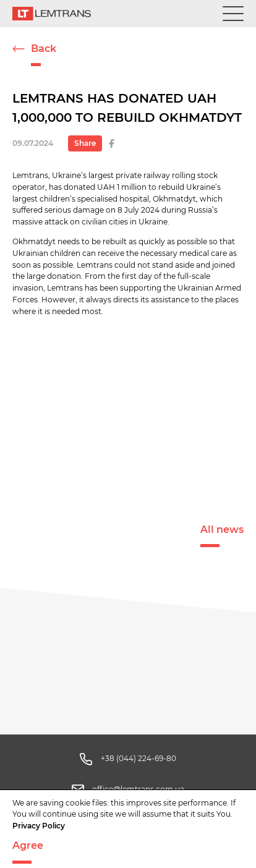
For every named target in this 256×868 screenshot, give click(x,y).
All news (222, 530)
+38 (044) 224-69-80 (139, 758)
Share (85, 143)
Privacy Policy (39, 826)
